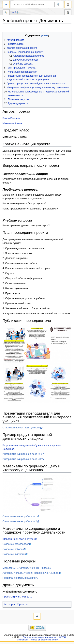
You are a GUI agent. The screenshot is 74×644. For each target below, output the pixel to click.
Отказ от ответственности (45, 640)
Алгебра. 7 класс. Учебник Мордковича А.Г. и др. (31, 573)
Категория (10, 604)
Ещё (14, 12)
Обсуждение (6, 13)
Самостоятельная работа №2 (20, 521)
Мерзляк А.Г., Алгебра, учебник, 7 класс (26, 568)
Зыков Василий (11, 118)
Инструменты (68, 13)
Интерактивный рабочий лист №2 (22, 459)
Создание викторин (14, 554)
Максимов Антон (12, 123)
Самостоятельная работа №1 (20, 517)
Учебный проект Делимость (20, 592)
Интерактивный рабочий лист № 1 (22, 454)
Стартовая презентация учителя (21, 428)
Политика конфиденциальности (40, 637)
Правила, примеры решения (19, 578)
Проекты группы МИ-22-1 (17, 597)
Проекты (22, 604)
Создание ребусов (13, 549)
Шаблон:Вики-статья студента (20, 539)
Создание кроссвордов (16, 544)
